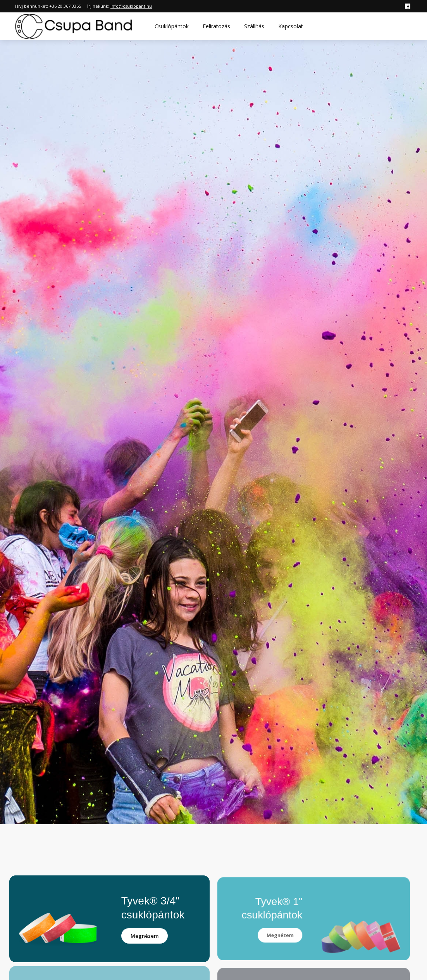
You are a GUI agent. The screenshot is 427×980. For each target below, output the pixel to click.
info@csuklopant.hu (131, 6)
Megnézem (145, 936)
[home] (74, 26)
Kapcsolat (291, 26)
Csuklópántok (172, 26)
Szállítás (254, 26)
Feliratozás (216, 26)
